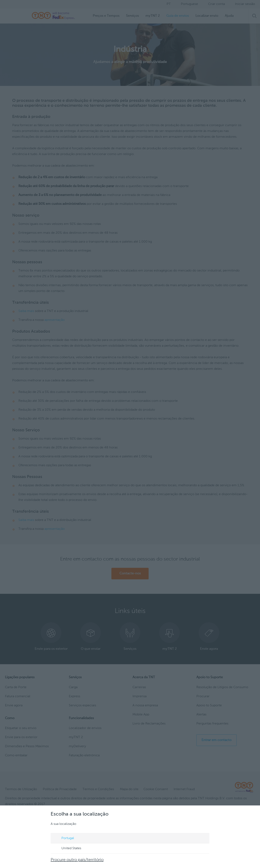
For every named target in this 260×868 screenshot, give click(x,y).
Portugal (64, 838)
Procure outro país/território (77, 860)
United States (67, 849)
